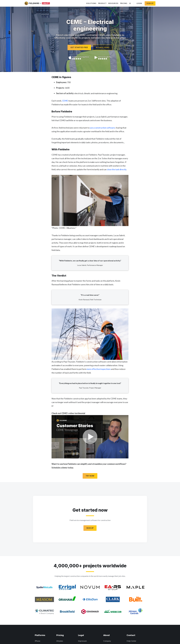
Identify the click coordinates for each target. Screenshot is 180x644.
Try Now (90, 476)
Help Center (131, 641)
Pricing (124, 3)
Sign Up (90, 528)
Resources (113, 3)
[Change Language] (130, 3)
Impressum (82, 641)
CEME (65, 101)
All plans (60, 641)
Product (102, 3)
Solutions (91, 3)
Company (107, 641)
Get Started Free (79, 47)
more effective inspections (99, 369)
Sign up (150, 3)
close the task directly (117, 169)
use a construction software (102, 128)
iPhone (37, 641)
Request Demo (103, 47)
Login (139, 3)
